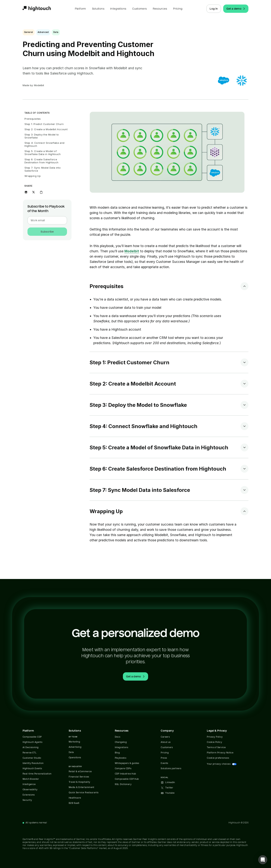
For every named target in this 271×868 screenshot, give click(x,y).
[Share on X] (33, 192)
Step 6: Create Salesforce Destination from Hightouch (41, 161)
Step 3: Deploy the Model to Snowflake (42, 136)
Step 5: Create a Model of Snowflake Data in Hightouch (43, 153)
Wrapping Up (33, 176)
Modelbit (132, 251)
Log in (214, 9)
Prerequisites (33, 119)
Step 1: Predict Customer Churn (44, 124)
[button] (263, 860)
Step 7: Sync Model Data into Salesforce (43, 169)
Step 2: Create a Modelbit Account (46, 129)
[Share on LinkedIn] (26, 192)
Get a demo (236, 9)
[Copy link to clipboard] (41, 192)
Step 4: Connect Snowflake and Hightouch (45, 144)
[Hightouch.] (37, 9)
